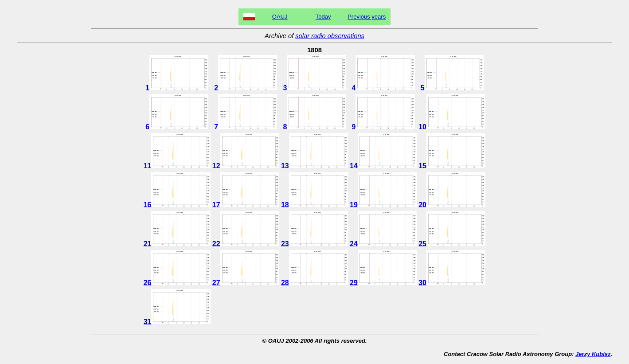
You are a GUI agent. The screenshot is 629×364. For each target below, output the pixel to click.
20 (452, 205)
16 (177, 205)
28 (314, 283)
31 (177, 322)
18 (314, 205)
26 (177, 283)
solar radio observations (330, 36)
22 (246, 244)
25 (452, 244)
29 (383, 283)
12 (246, 166)
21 (177, 244)
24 (383, 244)
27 (246, 283)
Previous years (367, 17)
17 (246, 205)
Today (323, 17)
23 (314, 244)
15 (452, 166)
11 (177, 166)
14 (383, 166)
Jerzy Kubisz (593, 354)
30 (452, 283)
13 (314, 166)
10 (452, 127)
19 (383, 205)
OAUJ (280, 17)
